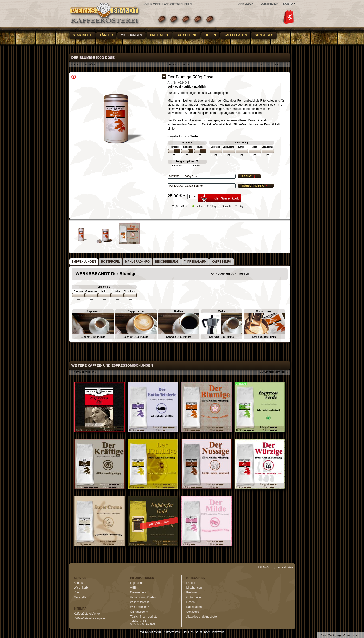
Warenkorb (81, 588)
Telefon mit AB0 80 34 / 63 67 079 (143, 623)
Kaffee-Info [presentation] (221, 262)
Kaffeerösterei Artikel (87, 614)
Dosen (210, 35)
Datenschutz (138, 592)
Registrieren (268, 4)
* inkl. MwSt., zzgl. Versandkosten (275, 568)
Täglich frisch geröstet (144, 617)
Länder (106, 35)
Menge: (174, 176)
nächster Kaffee (273, 65)
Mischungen (131, 35)
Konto (78, 592)
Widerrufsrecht (140, 602)
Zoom (74, 77)
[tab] (84, 262)
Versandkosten (352, 635)
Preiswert (159, 35)
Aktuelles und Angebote (202, 617)
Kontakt (79, 583)
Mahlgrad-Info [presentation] (137, 262)
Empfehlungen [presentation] (84, 262)
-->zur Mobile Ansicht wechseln (168, 4)
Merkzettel (80, 597)
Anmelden (246, 4)
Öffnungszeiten (140, 612)
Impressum (137, 583)
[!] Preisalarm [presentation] (195, 262)
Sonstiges (264, 35)
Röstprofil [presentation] (110, 262)
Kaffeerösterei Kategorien (90, 618)
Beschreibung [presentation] (167, 262)
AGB (133, 588)
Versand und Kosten (143, 597)
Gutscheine (187, 35)
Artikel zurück (85, 372)
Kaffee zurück (85, 65)
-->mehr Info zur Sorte (183, 136)
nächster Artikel (272, 372)
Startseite (83, 35)
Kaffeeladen (235, 35)
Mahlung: (176, 186)
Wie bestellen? (140, 607)
